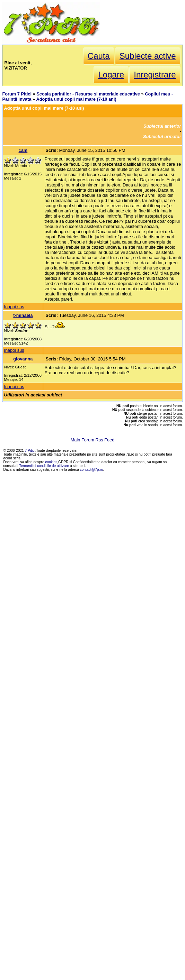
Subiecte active (148, 56)
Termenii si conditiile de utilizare (44, 466)
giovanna (23, 359)
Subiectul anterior (162, 126)
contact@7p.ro (92, 470)
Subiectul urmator (162, 136)
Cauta (99, 56)
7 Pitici (30, 451)
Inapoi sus (14, 307)
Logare (111, 75)
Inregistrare (155, 75)
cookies (51, 462)
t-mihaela (23, 315)
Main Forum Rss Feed (93, 440)
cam (23, 150)
